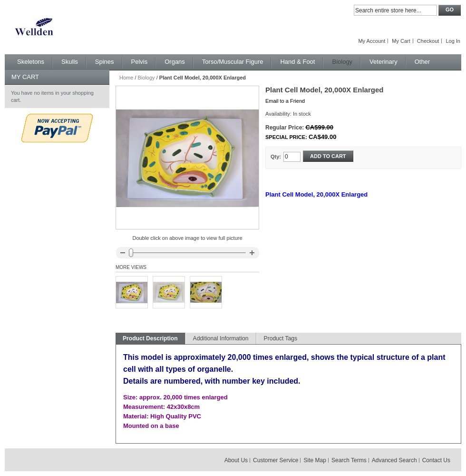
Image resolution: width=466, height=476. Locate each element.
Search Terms (349, 460)
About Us (236, 460)
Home (126, 78)
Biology (146, 78)
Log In (453, 41)
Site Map (315, 460)
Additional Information (221, 338)
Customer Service (276, 460)
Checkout (428, 41)
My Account (372, 41)
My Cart (401, 41)
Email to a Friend (285, 101)
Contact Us (436, 460)
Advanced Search (394, 460)
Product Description (150, 338)
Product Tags (281, 338)
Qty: (276, 157)
